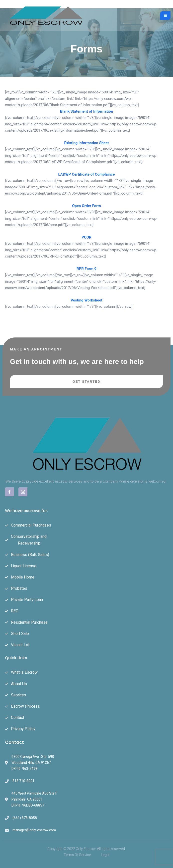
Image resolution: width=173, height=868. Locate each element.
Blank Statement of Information (86, 111)
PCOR (86, 237)
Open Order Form (86, 206)
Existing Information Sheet (86, 143)
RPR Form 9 (86, 269)
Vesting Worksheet (86, 300)
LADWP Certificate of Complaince (87, 174)
